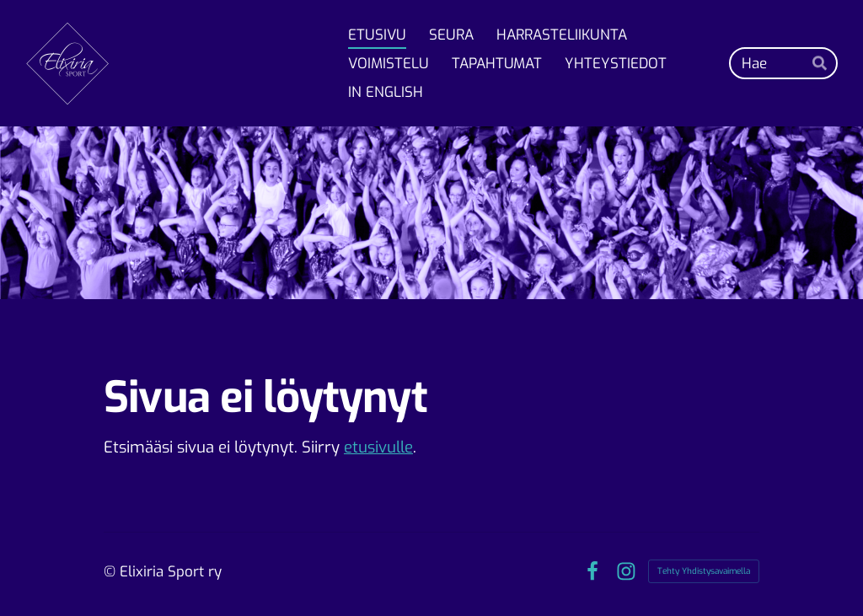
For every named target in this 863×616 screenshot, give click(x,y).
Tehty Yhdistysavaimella (704, 571)
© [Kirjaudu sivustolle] (112, 572)
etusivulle (378, 447)
